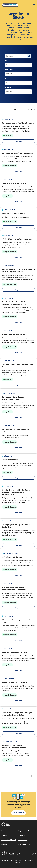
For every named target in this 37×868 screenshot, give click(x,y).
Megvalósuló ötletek (24, 831)
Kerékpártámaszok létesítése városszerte (18, 123)
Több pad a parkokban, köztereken (15, 183)
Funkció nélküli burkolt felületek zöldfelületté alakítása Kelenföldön (16, 303)
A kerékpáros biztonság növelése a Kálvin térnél (18, 621)
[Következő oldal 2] (34, 110)
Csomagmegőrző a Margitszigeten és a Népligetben (17, 526)
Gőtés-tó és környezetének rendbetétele (18, 239)
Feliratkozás (17, 813)
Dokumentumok (23, 840)
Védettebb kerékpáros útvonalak (15, 652)
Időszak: (8, 61)
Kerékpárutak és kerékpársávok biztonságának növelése (14, 398)
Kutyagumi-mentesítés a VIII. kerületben (17, 153)
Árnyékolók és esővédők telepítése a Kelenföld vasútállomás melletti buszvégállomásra (16, 492)
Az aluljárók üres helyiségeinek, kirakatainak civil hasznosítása (14, 589)
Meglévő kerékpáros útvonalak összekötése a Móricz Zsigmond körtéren (18, 271)
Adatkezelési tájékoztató (9, 840)
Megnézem (19, 141)
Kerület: (8, 79)
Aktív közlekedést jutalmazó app (14, 334)
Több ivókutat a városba (11, 460)
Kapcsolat (4, 845)
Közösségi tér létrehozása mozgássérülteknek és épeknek (14, 746)
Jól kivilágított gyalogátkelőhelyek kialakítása (15, 431)
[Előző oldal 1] (31, 110)
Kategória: (9, 70)
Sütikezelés (5, 835)
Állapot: (8, 88)
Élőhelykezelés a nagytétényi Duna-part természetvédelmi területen (17, 714)
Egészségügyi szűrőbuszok (12, 557)
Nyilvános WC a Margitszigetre (13, 214)
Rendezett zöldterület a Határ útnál (16, 683)
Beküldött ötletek (6, 831)
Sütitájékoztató (23, 835)
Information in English (25, 845)
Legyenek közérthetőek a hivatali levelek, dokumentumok (18, 366)
